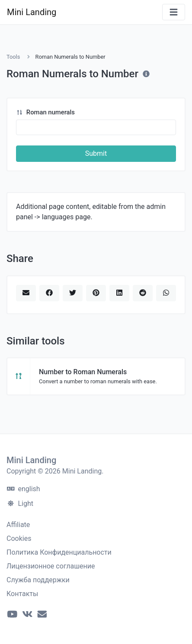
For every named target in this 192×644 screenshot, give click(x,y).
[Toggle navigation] (174, 12)
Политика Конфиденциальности (59, 552)
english (24, 489)
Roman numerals (45, 112)
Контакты (22, 594)
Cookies (19, 538)
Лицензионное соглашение (51, 566)
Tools (13, 57)
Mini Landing (32, 12)
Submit (96, 153)
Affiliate (18, 525)
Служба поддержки (38, 580)
